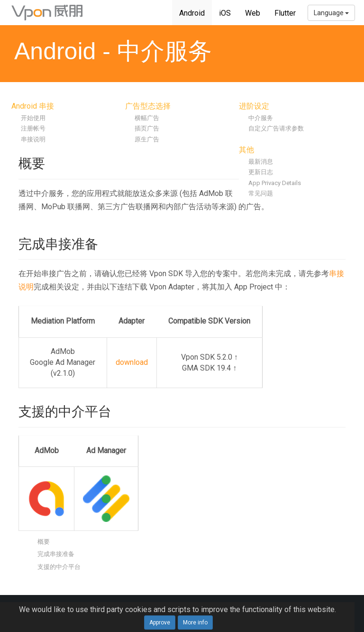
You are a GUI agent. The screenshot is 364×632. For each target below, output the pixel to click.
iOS (225, 13)
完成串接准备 (56, 554)
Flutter (285, 13)
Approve (160, 623)
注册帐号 (33, 128)
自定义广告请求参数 (276, 128)
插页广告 (147, 128)
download (132, 362)
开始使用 (33, 118)
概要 (44, 542)
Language (331, 13)
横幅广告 (147, 118)
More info (195, 623)
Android (192, 13)
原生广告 (147, 139)
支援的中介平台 (59, 567)
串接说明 (33, 139)
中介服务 (261, 118)
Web (253, 13)
